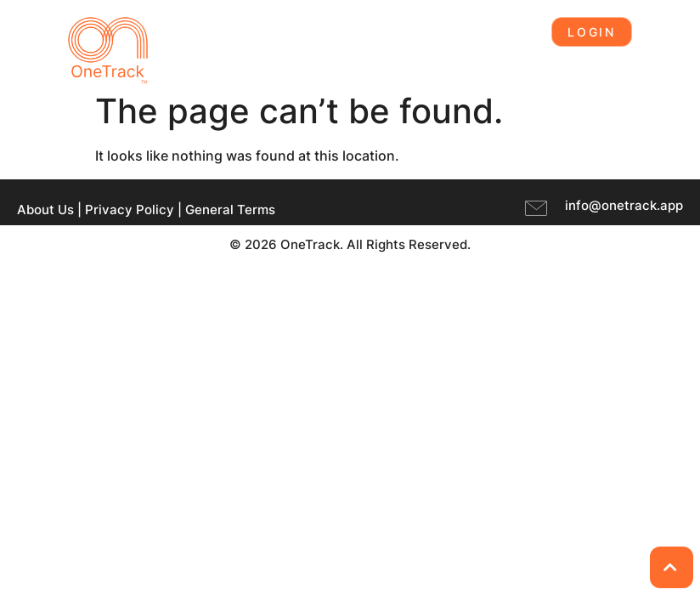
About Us (45, 210)
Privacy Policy (130, 210)
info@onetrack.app (624, 205)
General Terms (230, 210)
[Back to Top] (672, 567)
